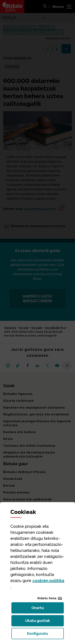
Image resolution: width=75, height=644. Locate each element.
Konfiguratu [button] (45, 635)
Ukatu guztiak (39, 622)
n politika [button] (48, 581)
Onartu (42, 609)
